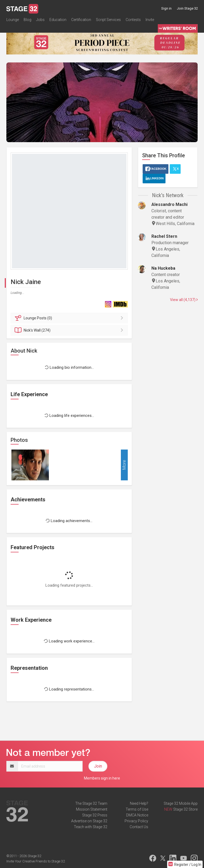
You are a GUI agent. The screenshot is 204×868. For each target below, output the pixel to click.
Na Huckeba (163, 268)
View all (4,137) (184, 300)
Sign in (166, 8)
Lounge (13, 20)
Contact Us (139, 827)
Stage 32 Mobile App (181, 803)
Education (58, 20)
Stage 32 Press (95, 815)
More (124, 465)
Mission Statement (92, 809)
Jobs (40, 20)
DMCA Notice (137, 815)
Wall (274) (70, 330)
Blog (27, 20)
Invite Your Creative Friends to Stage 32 (36, 861)
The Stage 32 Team (91, 803)
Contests (133, 20)
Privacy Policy (136, 821)
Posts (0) (70, 318)
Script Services (108, 20)
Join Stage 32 (187, 8)
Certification (81, 20)
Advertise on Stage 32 (89, 821)
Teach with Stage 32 (91, 827)
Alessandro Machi (169, 204)
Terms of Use (137, 809)
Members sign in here (102, 778)
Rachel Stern (164, 236)
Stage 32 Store (185, 809)
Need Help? (139, 803)
